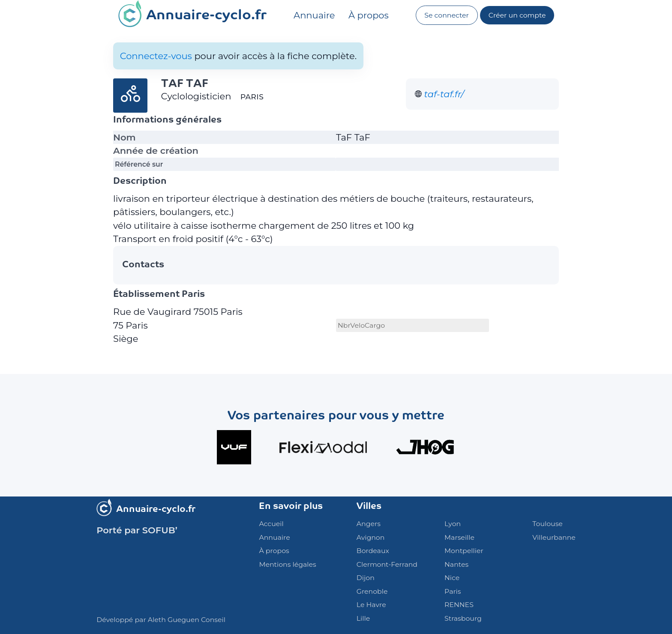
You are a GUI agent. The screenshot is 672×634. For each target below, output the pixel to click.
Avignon (371, 537)
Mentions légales (287, 564)
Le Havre (371, 605)
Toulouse (547, 524)
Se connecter (447, 15)
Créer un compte (517, 15)
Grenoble (372, 591)
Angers (369, 524)
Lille (363, 618)
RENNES (459, 605)
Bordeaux (373, 551)
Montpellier (464, 551)
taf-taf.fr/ (444, 94)
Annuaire (314, 15)
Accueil (271, 524)
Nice (452, 578)
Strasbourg (463, 618)
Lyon (453, 524)
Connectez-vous (156, 56)
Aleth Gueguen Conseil (187, 620)
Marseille (459, 537)
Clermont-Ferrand (387, 564)
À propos (369, 15)
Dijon (366, 578)
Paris (453, 591)
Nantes (456, 564)
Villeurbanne (554, 537)
